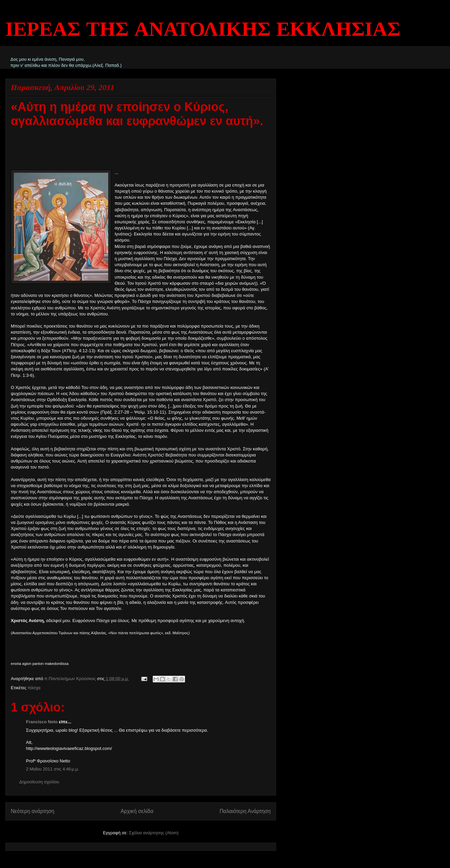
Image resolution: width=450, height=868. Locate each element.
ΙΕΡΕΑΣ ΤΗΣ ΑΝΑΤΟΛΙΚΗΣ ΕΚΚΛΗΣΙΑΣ (203, 30)
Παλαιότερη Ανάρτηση (245, 811)
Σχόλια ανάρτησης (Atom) (154, 833)
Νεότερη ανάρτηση (33, 811)
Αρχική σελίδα (137, 811)
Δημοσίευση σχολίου (39, 782)
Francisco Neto (42, 722)
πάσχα (34, 688)
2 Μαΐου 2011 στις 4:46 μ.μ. (53, 769)
